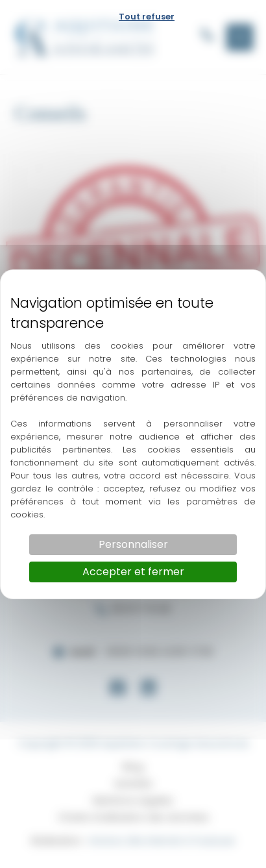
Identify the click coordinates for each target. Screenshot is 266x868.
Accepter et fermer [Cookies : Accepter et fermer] (133, 572)
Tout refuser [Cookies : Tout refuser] (147, 17)
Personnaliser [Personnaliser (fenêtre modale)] (133, 544)
